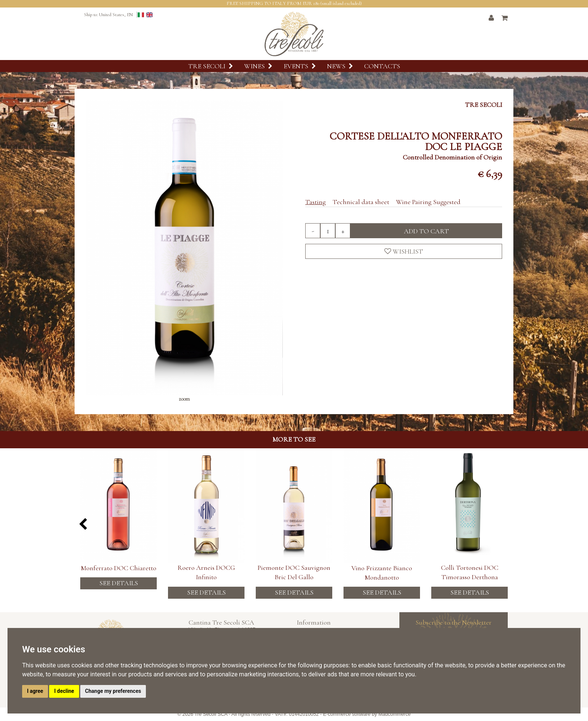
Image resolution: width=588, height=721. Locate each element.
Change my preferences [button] (113, 691)
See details (119, 592)
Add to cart (426, 231)
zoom (184, 399)
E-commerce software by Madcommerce (367, 714)
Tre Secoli (211, 66)
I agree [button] (35, 691)
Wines (258, 66)
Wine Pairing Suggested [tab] (428, 202)
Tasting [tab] (316, 202)
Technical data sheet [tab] (361, 202)
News (340, 66)
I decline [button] (64, 691)
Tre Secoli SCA (211, 714)
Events (300, 66)
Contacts (382, 66)
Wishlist (404, 251)
